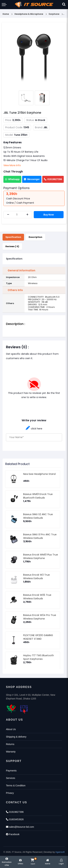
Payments (11, 771)
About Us (11, 729)
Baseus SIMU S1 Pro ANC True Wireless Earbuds (40, 536)
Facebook (13, 834)
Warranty (11, 752)
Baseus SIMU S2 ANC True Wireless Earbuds (38, 516)
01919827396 (53, 179)
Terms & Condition (16, 786)
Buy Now (49, 215)
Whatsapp (12, 179)
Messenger (32, 179)
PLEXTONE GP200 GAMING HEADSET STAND (38, 637)
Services (11, 778)
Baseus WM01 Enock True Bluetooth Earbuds (38, 496)
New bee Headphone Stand (39, 474)
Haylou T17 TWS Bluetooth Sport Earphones (39, 657)
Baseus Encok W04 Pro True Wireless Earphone (40, 617)
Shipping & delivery (16, 737)
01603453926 (15, 819)
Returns (10, 744)
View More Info (12, 165)
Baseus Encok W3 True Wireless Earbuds (36, 577)
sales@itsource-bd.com (20, 827)
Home (6, 14)
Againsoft (60, 852)
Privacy (10, 793)
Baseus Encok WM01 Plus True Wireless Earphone (41, 556)
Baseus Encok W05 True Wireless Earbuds (37, 597)
